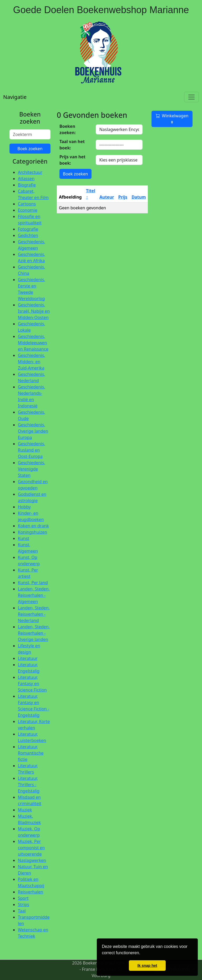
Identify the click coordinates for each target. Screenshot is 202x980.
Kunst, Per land (33, 583)
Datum (139, 197)
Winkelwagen (172, 119)
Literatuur (28, 658)
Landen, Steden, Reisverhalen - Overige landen (34, 633)
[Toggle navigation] (191, 97)
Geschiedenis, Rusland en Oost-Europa (32, 450)
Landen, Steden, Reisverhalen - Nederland (34, 614)
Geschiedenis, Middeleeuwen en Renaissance (33, 343)
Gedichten (28, 235)
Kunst (24, 538)
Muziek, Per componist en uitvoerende (31, 848)
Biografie (27, 185)
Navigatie (15, 97)
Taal (22, 911)
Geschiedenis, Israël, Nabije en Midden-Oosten (34, 311)
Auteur (107, 197)
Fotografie (28, 229)
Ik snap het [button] (147, 966)
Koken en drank (33, 526)
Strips (24, 905)
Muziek (25, 810)
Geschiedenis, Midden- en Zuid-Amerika (32, 362)
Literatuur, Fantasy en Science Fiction (32, 684)
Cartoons (27, 204)
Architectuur (30, 172)
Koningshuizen (32, 532)
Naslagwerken (32, 860)
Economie (28, 210)
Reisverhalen (31, 892)
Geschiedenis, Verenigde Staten (32, 469)
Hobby (24, 507)
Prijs (123, 197)
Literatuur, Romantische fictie (31, 753)
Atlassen (26, 179)
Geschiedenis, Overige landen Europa (33, 431)
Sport (23, 898)
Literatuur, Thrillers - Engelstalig (29, 785)
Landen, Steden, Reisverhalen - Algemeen (34, 595)
